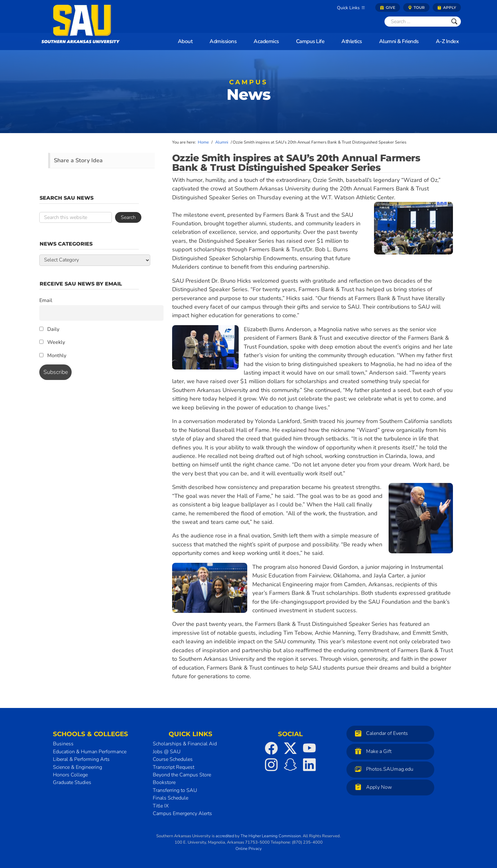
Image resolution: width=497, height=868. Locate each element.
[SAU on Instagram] (271, 765)
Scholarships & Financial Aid (185, 744)
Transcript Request (174, 767)
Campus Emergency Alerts (182, 813)
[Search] (416, 22)
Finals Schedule (171, 798)
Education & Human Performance (90, 752)
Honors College (70, 775)
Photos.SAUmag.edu (383, 769)
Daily (49, 329)
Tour (416, 7)
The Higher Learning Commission (271, 836)
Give (388, 7)
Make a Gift (372, 751)
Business (63, 744)
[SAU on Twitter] (290, 748)
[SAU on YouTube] (309, 748)
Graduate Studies (72, 782)
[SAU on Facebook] (271, 748)
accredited (225, 836)
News (248, 92)
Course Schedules (173, 759)
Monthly (53, 356)
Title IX (161, 806)
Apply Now (372, 787)
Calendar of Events (380, 733)
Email (46, 300)
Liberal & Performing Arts (81, 759)
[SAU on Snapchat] (290, 765)
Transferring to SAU (175, 790)
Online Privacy (249, 849)
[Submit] (454, 22)
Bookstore (164, 782)
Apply (447, 7)
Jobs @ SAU (167, 752)
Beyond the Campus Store (182, 775)
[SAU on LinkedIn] (309, 765)
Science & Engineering (77, 767)
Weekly (52, 342)
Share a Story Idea (78, 160)
